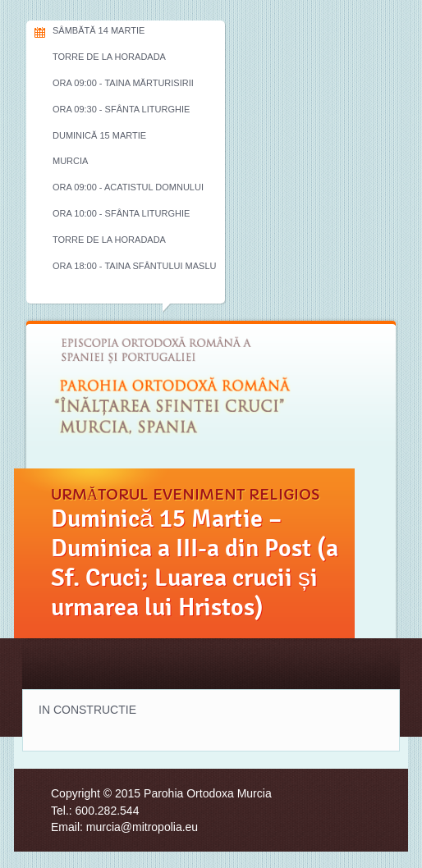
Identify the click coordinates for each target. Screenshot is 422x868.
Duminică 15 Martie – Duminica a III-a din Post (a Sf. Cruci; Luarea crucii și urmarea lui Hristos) (195, 563)
